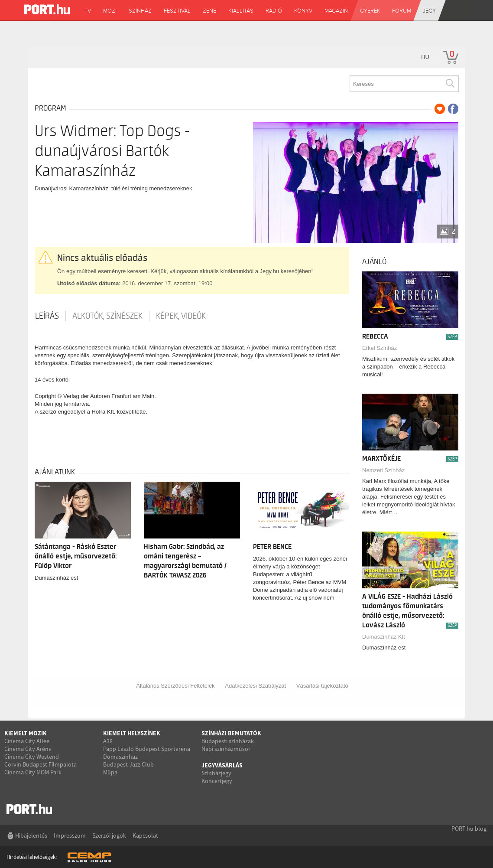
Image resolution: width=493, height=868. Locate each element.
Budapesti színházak (228, 741)
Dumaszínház (120, 757)
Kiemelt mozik (26, 733)
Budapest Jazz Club (128, 764)
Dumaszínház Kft (384, 637)
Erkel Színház (379, 348)
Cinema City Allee (27, 741)
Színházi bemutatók (231, 733)
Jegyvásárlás (222, 765)
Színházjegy (216, 773)
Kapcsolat (145, 835)
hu (425, 57)
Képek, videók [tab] (181, 316)
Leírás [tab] (47, 316)
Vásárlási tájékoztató (322, 686)
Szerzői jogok (109, 835)
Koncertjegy (217, 781)
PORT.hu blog (469, 829)
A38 (108, 741)
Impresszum (70, 835)
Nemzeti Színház (383, 470)
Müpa (110, 772)
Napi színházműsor (226, 749)
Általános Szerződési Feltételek (175, 686)
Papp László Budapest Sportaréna (147, 749)
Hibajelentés (31, 835)
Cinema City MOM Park (33, 772)
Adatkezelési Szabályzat (255, 686)
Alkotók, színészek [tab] (107, 316)
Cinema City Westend (32, 757)
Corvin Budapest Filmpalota (41, 764)
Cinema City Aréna (28, 749)
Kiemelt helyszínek (132, 733)
